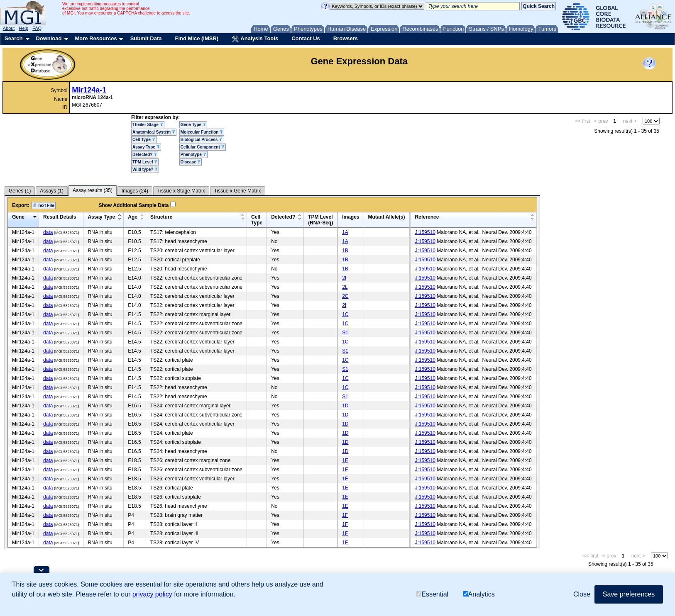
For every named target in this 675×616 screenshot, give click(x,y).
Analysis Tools (255, 39)
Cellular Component (203, 147)
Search (13, 38)
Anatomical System (154, 132)
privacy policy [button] (152, 594)
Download (49, 38)
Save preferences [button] (629, 594)
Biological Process (201, 140)
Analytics (479, 594)
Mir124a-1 (89, 90)
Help (23, 28)
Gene (18, 217)
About (9, 28)
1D (345, 406)
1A (345, 232)
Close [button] (582, 594)
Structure (161, 217)
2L (345, 287)
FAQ (37, 28)
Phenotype (193, 155)
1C (345, 314)
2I (344, 278)
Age (133, 217)
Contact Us (306, 38)
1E (345, 460)
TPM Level (145, 162)
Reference (427, 217)
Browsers (346, 38)
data (48, 232)
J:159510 (425, 232)
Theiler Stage (148, 125)
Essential (432, 594)
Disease (191, 162)
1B (345, 251)
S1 (345, 333)
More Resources (96, 38)
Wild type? (145, 169)
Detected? (145, 155)
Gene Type (193, 125)
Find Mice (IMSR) (197, 38)
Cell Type (144, 140)
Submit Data (146, 38)
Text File (43, 205)
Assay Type (146, 147)
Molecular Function (202, 132)
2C (345, 296)
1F (345, 515)
